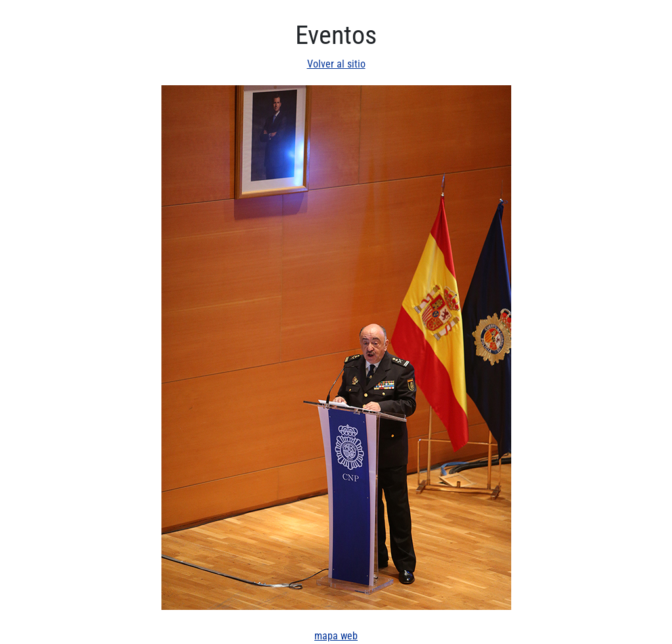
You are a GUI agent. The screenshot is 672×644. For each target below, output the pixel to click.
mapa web (336, 636)
